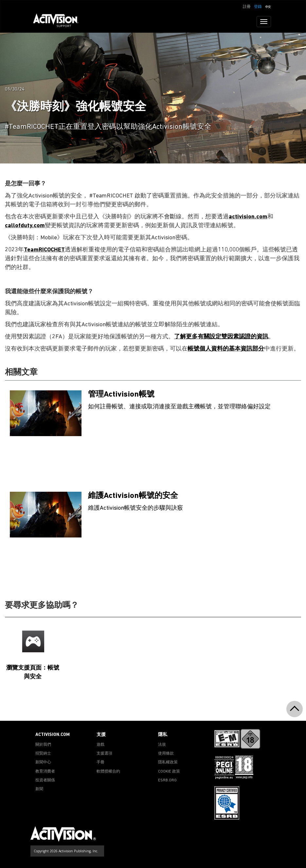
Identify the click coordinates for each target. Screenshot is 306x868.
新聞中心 (43, 762)
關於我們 (43, 745)
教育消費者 (45, 772)
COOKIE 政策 (169, 772)
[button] (268, 6)
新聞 (39, 789)
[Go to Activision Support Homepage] (59, 22)
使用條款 (166, 754)
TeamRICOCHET (44, 250)
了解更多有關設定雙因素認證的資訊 (221, 337)
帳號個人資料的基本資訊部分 (226, 349)
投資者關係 (45, 780)
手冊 (100, 762)
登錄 (258, 7)
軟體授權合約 (108, 772)
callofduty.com (25, 226)
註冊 (247, 7)
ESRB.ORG (167, 780)
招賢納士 (43, 754)
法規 (162, 745)
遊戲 (100, 745)
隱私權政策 (168, 762)
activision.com (248, 217)
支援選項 (104, 754)
